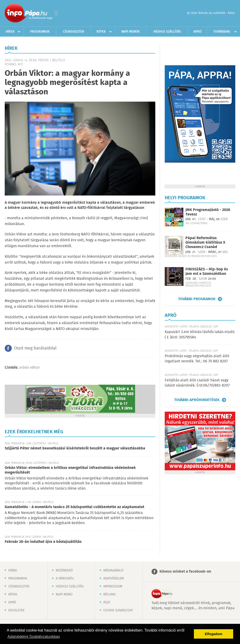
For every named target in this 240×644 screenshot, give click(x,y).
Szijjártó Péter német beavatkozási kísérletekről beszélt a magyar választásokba (75, 448)
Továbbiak (222, 32)
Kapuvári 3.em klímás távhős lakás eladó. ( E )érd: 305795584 (200, 335)
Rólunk (109, 594)
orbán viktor (29, 368)
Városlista (56, 13)
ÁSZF (107, 602)
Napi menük (131, 32)
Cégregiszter (74, 32)
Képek (101, 32)
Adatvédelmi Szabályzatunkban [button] (34, 637)
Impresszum (113, 586)
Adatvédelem (114, 579)
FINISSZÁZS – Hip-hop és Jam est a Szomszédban (207, 272)
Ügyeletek (16, 610)
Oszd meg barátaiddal (35, 348)
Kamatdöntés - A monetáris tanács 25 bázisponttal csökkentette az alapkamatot (74, 507)
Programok (40, 32)
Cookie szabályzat (118, 610)
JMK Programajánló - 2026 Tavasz (208, 212)
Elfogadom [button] (214, 634)
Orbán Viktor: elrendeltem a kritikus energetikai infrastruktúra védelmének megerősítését (70, 470)
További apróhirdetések (197, 400)
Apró (198, 32)
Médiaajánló (113, 571)
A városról (65, 579)
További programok (197, 299)
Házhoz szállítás (167, 32)
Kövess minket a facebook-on (185, 572)
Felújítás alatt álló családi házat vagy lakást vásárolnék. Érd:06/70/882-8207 (197, 383)
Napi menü (64, 594)
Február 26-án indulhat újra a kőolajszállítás (43, 542)
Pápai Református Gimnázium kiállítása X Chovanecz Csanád (205, 243)
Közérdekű (64, 571)
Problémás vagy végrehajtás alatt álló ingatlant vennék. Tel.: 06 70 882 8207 (197, 359)
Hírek (10, 32)
